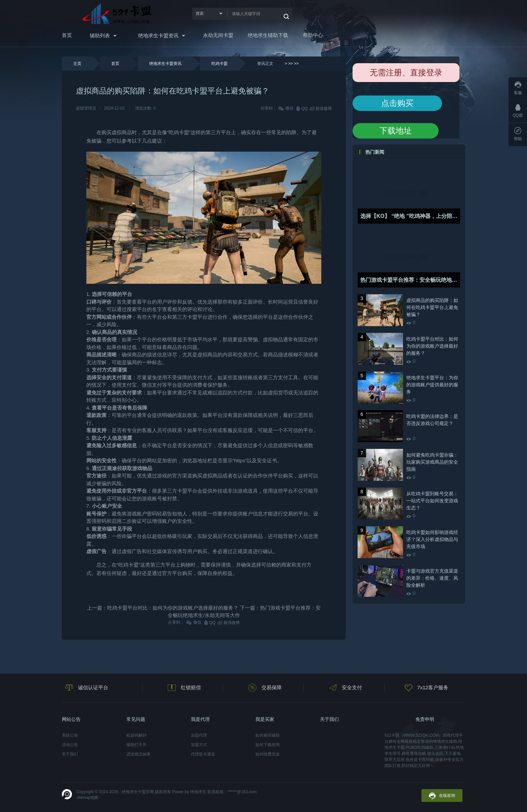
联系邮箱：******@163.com (232, 792)
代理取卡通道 (203, 754)
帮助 (518, 134)
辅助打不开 (136, 745)
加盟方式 (199, 745)
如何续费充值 (268, 754)
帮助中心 (313, 35)
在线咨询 (442, 796)
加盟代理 (199, 735)
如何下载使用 (268, 745)
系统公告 (70, 735)
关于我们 (70, 754)
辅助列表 (100, 35)
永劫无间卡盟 (218, 35)
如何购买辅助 (268, 735)
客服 (518, 88)
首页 (67, 35)
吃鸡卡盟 (219, 64)
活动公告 (70, 745)
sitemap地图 (87, 798)
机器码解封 (136, 735)
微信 (287, 108)
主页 (77, 64)
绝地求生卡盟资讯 (158, 35)
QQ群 (518, 111)
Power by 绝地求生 (189, 792)
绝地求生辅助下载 (268, 35)
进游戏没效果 (138, 754)
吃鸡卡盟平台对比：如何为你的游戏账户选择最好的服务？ (173, 608)
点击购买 (397, 103)
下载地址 (396, 131)
